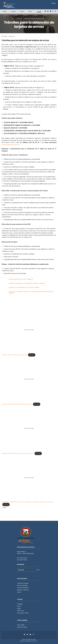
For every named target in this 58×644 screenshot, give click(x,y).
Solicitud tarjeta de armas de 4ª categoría (21, 279)
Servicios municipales (22, 585)
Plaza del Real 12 (22, 552)
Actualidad (20, 604)
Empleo (30, 11)
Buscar (38, 570)
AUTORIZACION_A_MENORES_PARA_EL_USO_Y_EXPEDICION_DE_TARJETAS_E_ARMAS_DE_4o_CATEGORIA (27, 502)
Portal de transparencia (23, 588)
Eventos (19, 592)
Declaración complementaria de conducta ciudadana (24, 287)
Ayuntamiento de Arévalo (31, 640)
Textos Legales (21, 625)
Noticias (22, 11)
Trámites (4, 507)
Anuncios (13, 11)
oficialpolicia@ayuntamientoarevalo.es (11, 145)
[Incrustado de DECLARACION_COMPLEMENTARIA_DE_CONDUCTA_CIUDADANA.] (29, 428)
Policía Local (19, 19)
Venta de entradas (39, 12)
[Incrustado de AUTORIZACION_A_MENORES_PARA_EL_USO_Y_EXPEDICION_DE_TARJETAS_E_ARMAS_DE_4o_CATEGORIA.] (29, 478)
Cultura (19, 609)
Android (22, 613)
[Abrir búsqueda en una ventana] (56, 11)
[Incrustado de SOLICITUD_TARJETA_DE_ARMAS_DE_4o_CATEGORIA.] (29, 330)
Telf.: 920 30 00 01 (22, 558)
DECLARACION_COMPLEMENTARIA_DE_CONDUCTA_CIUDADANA (18, 453)
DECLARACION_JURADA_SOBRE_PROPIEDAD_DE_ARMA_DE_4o (17, 404)
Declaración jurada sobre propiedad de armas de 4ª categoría (27, 283)
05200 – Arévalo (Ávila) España (25, 554)
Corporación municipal (23, 583)
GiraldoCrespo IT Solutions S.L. (32, 641)
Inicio (13, 19)
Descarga (32, 355)
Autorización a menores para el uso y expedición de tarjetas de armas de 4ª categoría (31, 292)
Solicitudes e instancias (23, 590)
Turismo (19, 606)
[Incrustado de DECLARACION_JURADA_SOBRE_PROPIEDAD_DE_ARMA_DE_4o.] (29, 379)
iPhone (27, 613)
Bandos (5, 11)
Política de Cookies (22, 627)
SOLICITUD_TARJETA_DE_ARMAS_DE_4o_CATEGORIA (14, 355)
